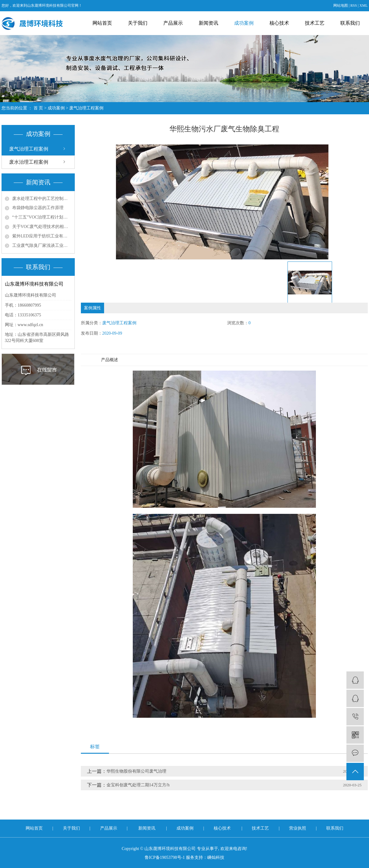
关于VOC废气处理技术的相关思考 (42, 227)
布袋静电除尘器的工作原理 (38, 208)
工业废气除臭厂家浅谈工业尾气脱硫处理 (42, 245)
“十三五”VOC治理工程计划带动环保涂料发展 (42, 217)
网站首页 (102, 23)
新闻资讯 (208, 23)
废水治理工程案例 (29, 162)
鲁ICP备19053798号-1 (165, 857)
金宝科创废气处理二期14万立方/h (138, 785)
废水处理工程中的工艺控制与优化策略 (42, 199)
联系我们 (350, 23)
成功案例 (244, 23)
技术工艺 (315, 23)
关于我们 (138, 23)
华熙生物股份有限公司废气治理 (136, 771)
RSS (354, 5)
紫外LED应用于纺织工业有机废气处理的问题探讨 (42, 236)
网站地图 (341, 5)
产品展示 (173, 23)
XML (364, 5)
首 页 (38, 108)
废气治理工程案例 (86, 108)
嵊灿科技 (216, 857)
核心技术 (279, 23)
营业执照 (298, 828)
